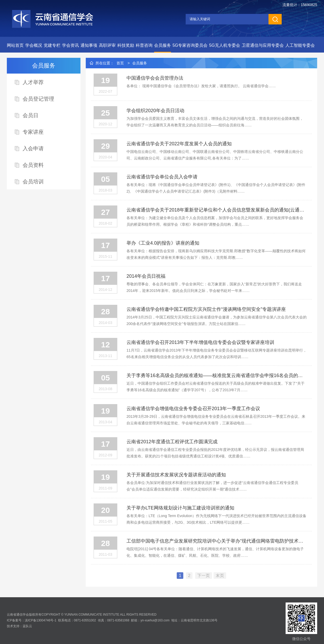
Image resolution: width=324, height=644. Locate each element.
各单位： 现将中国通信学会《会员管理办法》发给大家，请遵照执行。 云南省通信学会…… (201, 86)
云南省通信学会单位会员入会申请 (162, 177)
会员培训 (33, 182)
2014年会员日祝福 (146, 276)
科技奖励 (126, 45)
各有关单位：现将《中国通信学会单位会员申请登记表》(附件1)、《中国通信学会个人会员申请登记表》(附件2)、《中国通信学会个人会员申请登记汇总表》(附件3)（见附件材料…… (216, 188)
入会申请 (33, 148)
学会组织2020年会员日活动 (155, 111)
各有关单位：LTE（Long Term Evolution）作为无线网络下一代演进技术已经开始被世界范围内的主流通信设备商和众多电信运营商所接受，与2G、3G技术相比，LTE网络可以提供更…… (216, 519)
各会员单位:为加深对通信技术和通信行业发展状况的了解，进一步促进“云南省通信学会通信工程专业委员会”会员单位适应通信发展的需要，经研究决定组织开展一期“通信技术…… (212, 486)
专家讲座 (33, 132)
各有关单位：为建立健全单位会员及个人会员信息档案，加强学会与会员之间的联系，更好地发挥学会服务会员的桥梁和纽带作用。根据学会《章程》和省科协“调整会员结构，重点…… (215, 221)
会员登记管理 (38, 99)
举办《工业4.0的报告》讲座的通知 (163, 243)
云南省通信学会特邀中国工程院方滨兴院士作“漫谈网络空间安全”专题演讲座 (206, 309)
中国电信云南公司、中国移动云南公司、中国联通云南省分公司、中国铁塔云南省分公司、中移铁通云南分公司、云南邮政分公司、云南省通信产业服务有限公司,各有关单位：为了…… (215, 155)
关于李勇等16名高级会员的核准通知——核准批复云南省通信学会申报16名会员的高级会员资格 (217, 375)
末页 (220, 576)
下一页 (204, 576)
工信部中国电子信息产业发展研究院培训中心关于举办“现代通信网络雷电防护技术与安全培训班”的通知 (217, 541)
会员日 (31, 115)
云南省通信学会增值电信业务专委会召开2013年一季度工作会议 (193, 409)
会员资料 (33, 165)
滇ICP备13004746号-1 (40, 620)
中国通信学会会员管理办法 (155, 78)
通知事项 (89, 45)
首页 (120, 63)
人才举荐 (33, 82)
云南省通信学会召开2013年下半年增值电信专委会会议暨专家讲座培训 (200, 342)
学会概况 (34, 45)
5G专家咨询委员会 (190, 45)
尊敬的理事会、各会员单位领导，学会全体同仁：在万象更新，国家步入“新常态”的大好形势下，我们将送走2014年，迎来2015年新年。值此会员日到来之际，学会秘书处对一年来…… (214, 287)
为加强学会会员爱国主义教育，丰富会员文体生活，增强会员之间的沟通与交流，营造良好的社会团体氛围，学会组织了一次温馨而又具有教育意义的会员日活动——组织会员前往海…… (215, 122)
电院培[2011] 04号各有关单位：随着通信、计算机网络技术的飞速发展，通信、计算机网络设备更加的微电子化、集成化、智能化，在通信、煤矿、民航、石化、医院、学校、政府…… (215, 552)
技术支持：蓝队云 (19, 626)
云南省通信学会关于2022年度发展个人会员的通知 (179, 144)
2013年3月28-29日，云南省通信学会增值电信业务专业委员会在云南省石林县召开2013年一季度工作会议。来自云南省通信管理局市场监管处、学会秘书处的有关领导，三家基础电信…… (216, 420)
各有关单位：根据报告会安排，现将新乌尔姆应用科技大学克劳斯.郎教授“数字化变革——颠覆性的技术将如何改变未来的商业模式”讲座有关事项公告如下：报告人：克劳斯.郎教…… (216, 254)
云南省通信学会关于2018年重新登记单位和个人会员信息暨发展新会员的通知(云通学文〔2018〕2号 (217, 210)
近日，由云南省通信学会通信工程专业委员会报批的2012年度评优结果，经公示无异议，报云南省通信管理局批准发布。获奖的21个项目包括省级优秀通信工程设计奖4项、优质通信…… (215, 453)
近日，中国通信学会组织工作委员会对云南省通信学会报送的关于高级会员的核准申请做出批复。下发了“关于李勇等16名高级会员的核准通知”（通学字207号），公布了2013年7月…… (216, 387)
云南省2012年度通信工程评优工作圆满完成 (172, 442)
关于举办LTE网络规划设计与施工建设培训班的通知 (180, 508)
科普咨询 (144, 45)
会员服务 (163, 45)
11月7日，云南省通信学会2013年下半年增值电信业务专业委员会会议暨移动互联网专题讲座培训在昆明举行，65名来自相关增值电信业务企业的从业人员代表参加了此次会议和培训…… (217, 354)
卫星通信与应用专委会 (263, 45)
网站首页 (15, 45)
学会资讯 (70, 45)
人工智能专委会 (300, 45)
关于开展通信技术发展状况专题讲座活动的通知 (176, 475)
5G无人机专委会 (224, 45)
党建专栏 (52, 45)
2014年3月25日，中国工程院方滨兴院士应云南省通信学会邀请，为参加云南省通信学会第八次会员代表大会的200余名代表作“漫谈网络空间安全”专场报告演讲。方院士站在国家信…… (217, 320)
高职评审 (107, 45)
